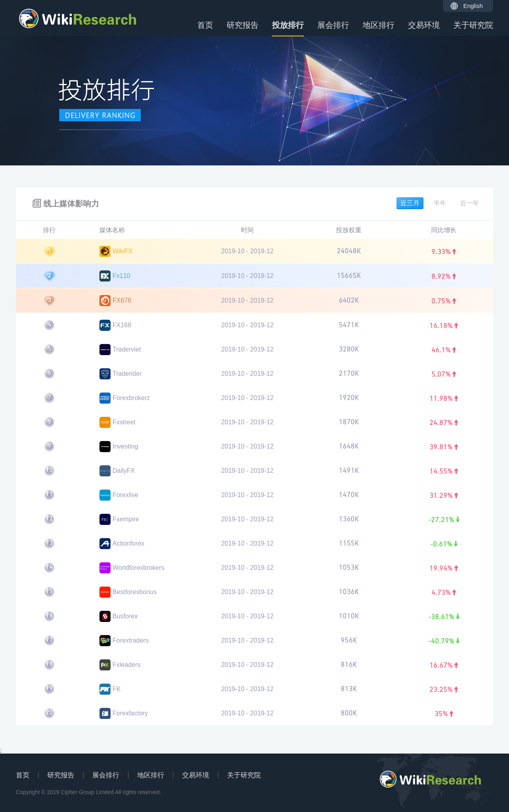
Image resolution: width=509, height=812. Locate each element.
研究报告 (243, 25)
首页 (205, 25)
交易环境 (424, 25)
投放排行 (288, 29)
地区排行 (379, 25)
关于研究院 (473, 25)
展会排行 (333, 25)
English (473, 6)
